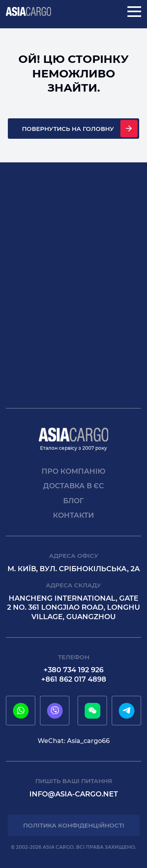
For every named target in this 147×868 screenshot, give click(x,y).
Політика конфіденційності (74, 825)
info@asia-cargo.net (74, 794)
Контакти (73, 515)
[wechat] (93, 711)
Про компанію (73, 471)
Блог (73, 501)
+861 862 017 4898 (74, 679)
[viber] (55, 711)
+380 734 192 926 (73, 670)
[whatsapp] (21, 711)
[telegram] (127, 711)
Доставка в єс (73, 486)
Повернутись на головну (68, 129)
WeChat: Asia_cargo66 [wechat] (74, 741)
